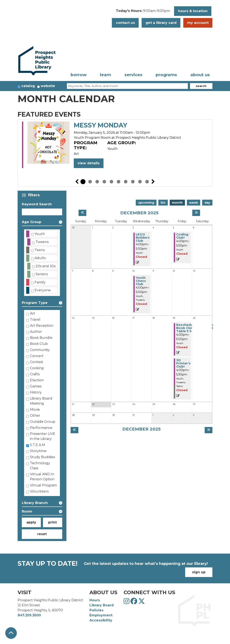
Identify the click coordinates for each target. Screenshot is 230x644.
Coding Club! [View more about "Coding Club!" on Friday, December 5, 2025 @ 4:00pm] (182, 236)
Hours (95, 600)
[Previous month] (82, 213)
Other (35, 416)
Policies (96, 610)
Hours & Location (193, 11)
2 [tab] (90, 182)
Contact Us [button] (125, 23)
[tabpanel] (115, 146)
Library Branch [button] (35, 503)
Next (153, 182)
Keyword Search (37, 204)
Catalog (28, 86)
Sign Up (199, 572)
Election (37, 380)
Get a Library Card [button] (161, 23)
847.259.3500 (29, 615)
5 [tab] (111, 182)
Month (177, 203)
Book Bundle (41, 338)
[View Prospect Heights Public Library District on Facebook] (134, 602)
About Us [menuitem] (200, 75)
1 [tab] (83, 182)
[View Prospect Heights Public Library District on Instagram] (127, 602)
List (163, 203)
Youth (40, 234)
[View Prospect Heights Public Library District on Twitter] (142, 602)
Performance (41, 428)
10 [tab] (147, 182)
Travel (35, 319)
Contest (37, 362)
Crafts (35, 374)
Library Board (102, 605)
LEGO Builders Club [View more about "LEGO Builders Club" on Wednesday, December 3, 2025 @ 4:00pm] (143, 237)
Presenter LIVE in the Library (43, 436)
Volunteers (39, 491)
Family (40, 282)
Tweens (42, 242)
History (36, 392)
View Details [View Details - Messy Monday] (89, 163)
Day (207, 203)
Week (194, 203)
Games (36, 386)
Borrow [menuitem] (79, 75)
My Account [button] (198, 23)
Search (201, 86)
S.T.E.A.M (37, 445)
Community (40, 350)
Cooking (37, 368)
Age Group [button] (32, 222)
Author (36, 332)
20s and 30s (46, 266)
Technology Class (40, 466)
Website (48, 86)
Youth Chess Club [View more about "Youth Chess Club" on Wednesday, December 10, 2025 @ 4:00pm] (141, 281)
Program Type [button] (35, 303)
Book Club (39, 344)
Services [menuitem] (133, 75)
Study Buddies (42, 457)
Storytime (38, 451)
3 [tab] (97, 182)
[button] (143, 12)
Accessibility (101, 620)
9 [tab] (140, 182)
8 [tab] (133, 182)
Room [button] (27, 511)
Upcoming (146, 203)
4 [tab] (104, 182)
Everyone (43, 290)
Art (33, 313)
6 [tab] (119, 182)
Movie (35, 409)
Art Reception (42, 326)
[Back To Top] (11, 633)
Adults (40, 258)
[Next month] (196, 213)
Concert (37, 356)
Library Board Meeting (41, 401)
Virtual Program (43, 485)
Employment (101, 615)
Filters (35, 195)
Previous (77, 182)
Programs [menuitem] (166, 75)
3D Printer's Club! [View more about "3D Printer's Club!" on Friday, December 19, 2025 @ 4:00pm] (183, 363)
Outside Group (43, 422)
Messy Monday (100, 125)
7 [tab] (126, 182)
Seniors (42, 274)
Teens (40, 250)
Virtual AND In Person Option (42, 477)
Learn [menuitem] (105, 75)
